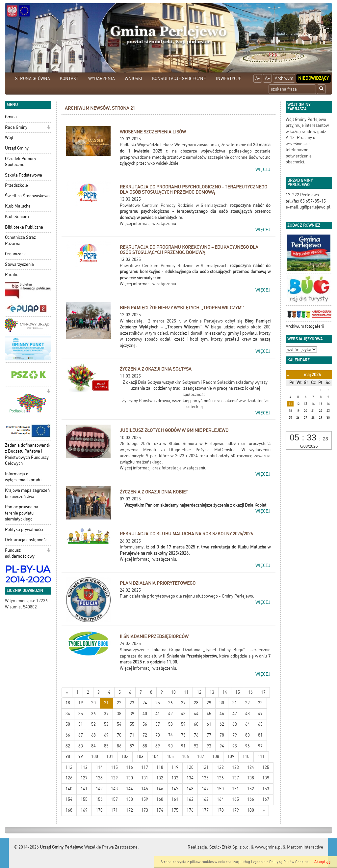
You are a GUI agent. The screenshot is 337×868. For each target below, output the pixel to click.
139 (266, 778)
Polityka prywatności (24, 530)
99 (81, 756)
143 (114, 789)
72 (145, 735)
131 (145, 778)
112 (69, 767)
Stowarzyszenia (19, 264)
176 (190, 810)
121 (205, 767)
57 (158, 724)
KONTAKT (69, 79)
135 (205, 778)
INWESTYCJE (229, 79)
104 (155, 756)
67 (81, 735)
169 (84, 810)
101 (110, 756)
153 (266, 789)
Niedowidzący (313, 78)
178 (220, 810)
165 (235, 799)
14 (225, 692)
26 (170, 703)
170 (99, 810)
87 (132, 746)
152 (251, 789)
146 (160, 789)
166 (251, 799)
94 (222, 746)
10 (173, 692)
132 (160, 778)
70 (119, 735)
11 (186, 692)
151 (235, 789)
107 (201, 756)
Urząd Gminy (17, 148)
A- (258, 78)
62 (222, 724)
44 (196, 714)
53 (106, 724)
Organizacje (16, 254)
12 (199, 692)
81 (260, 735)
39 (132, 714)
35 (81, 714)
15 (238, 692)
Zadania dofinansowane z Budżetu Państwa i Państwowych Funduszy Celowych (27, 454)
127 (84, 778)
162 (190, 799)
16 (250, 692)
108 (216, 756)
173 (145, 810)
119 (175, 767)
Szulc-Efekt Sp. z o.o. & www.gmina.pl (246, 847)
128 (99, 778)
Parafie (12, 275)
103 (140, 756)
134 (190, 778)
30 (222, 703)
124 (251, 767)
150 (220, 789)
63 (235, 724)
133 (175, 778)
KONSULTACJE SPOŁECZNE (179, 79)
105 (170, 756)
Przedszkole (16, 185)
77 (209, 735)
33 (260, 703)
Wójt (9, 138)
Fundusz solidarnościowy (20, 553)
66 (68, 735)
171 (114, 810)
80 (247, 735)
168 (69, 810)
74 (170, 735)
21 (106, 703)
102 (125, 756)
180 (251, 810)
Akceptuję (322, 862)
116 (130, 767)
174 (160, 810)
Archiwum (284, 78)
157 (114, 799)
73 (158, 735)
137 (235, 778)
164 (220, 799)
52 (93, 724)
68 (93, 735)
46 (222, 714)
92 (196, 746)
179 (235, 810)
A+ (267, 78)
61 (209, 724)
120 (190, 767)
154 (69, 799)
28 (196, 703)
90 (170, 746)
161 (175, 799)
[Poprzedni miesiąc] (288, 375)
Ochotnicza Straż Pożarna (20, 240)
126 (69, 778)
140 (69, 789)
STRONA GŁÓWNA (33, 79)
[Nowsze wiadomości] (67, 693)
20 (93, 703)
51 (81, 724)
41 (158, 714)
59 (183, 724)
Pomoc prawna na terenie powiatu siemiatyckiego (22, 513)
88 (145, 746)
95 (235, 746)
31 (235, 703)
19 (81, 703)
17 (263, 692)
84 (93, 746)
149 (205, 789)
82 (68, 746)
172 (130, 810)
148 (190, 789)
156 (99, 799)
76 (196, 735)
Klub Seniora (17, 217)
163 (205, 799)
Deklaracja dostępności (27, 540)
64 (247, 724)
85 (106, 746)
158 (130, 799)
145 (145, 789)
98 (68, 756)
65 (260, 724)
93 (209, 746)
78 (222, 735)
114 (99, 767)
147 (175, 789)
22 (119, 703)
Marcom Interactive (305, 847)
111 (261, 756)
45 (209, 714)
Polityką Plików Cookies (289, 862)
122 (220, 767)
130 (130, 778)
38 (119, 714)
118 (160, 767)
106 (185, 756)
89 (158, 746)
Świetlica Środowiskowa (27, 196)
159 (145, 799)
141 (84, 789)
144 (130, 789)
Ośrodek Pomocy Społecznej (21, 162)
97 (260, 746)
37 (106, 714)
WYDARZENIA (102, 79)
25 (158, 703)
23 (132, 703)
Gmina (11, 117)
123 (235, 767)
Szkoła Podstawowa (24, 175)
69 (106, 735)
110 (246, 756)
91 (183, 746)
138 (251, 778)
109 (231, 756)
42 (170, 714)
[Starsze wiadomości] (263, 811)
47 (235, 714)
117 (145, 767)
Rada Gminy (16, 127)
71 (132, 735)
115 (114, 767)
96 (247, 746)
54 (119, 724)
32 (247, 703)
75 (183, 735)
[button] (49, 128)
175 (175, 810)
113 (84, 767)
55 (132, 724)
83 (81, 746)
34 (68, 714)
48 (247, 714)
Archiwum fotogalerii (305, 326)
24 (145, 703)
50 (68, 724)
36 (93, 714)
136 (220, 778)
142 (99, 789)
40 (145, 714)
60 (196, 724)
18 (68, 703)
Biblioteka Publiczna (24, 227)
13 (212, 692)
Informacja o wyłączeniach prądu (23, 477)
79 (235, 735)
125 (266, 767)
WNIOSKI (133, 79)
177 (205, 810)
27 (183, 703)
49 (260, 714)
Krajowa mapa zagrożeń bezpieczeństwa (27, 493)
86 (119, 746)
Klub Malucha (18, 206)
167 (266, 799)
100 (95, 756)
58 (170, 724)
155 (84, 799)
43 (183, 714)
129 (114, 778)
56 (145, 724)
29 (209, 703)
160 (160, 799)
